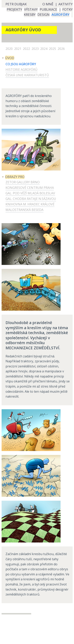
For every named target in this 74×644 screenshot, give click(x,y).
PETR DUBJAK (16, 4)
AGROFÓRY (60, 14)
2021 (18, 49)
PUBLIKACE (48, 9)
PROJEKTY (14, 9)
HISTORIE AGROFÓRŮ (22, 70)
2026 (62, 49)
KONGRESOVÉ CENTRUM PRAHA (30, 188)
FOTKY (67, 9)
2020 (9, 49)
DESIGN (44, 14)
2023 (36, 49)
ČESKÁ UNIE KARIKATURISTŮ (27, 75)
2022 (27, 49)
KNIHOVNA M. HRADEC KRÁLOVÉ (30, 204)
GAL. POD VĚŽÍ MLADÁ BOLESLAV (30, 193)
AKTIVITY (66, 4)
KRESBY (30, 14)
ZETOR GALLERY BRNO (23, 182)
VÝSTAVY (31, 9)
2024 (44, 49)
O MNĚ (48, 4)
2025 (53, 49)
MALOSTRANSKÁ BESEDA (24, 210)
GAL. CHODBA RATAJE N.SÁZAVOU (31, 199)
